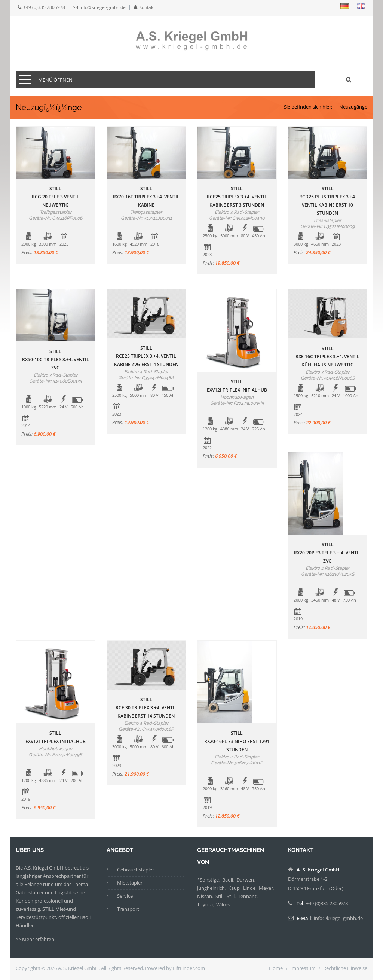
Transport (128, 909)
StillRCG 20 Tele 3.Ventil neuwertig (56, 197)
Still (219, 896)
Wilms (223, 904)
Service (125, 896)
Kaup (234, 888)
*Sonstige (208, 880)
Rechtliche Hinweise (345, 968)
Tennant (247, 896)
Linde (249, 888)
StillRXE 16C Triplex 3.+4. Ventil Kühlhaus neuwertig (327, 357)
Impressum (303, 968)
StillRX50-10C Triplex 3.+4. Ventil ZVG (56, 360)
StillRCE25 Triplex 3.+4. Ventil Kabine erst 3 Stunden (237, 197)
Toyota (205, 904)
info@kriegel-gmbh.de (103, 7)
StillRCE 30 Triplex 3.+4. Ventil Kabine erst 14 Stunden (146, 708)
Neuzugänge (353, 107)
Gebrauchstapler (136, 870)
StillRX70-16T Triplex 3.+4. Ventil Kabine (146, 197)
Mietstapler (130, 883)
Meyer (266, 888)
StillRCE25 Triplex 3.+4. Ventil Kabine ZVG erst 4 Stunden (146, 356)
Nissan (205, 896)
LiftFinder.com (189, 968)
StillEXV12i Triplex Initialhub (237, 386)
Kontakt (147, 7)
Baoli (228, 880)
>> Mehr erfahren (35, 939)
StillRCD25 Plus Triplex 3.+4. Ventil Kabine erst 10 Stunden (328, 201)
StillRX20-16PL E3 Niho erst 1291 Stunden (237, 741)
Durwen (245, 880)
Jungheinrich (211, 888)
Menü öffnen (55, 80)
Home (276, 968)
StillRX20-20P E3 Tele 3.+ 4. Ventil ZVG (327, 553)
